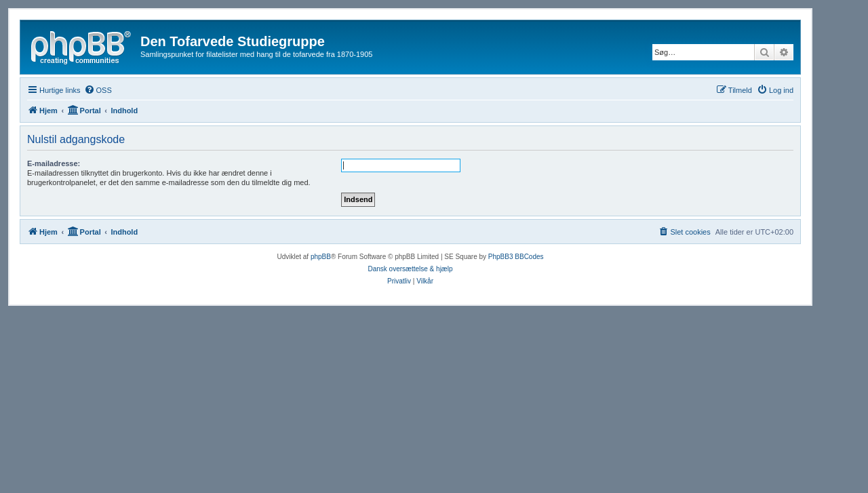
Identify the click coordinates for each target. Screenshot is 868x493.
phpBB (321, 257)
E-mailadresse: (54, 163)
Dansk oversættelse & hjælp (410, 269)
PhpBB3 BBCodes (516, 257)
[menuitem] (98, 90)
